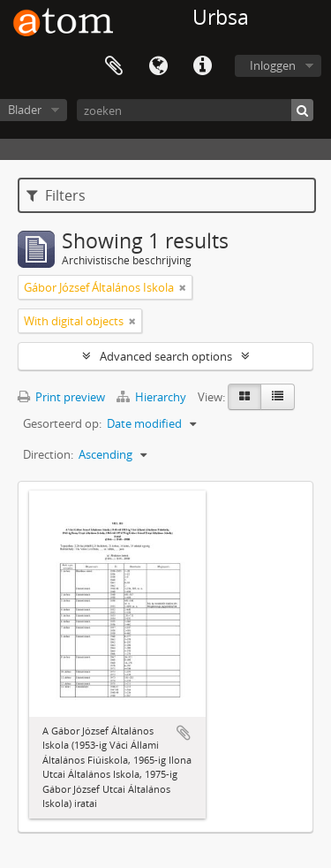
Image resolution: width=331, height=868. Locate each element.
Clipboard (114, 66)
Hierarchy (153, 397)
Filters (56, 195)
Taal (158, 66)
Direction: (48, 454)
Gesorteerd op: (62, 423)
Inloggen (273, 65)
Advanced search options (166, 356)
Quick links (202, 66)
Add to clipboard (184, 733)
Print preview (61, 397)
